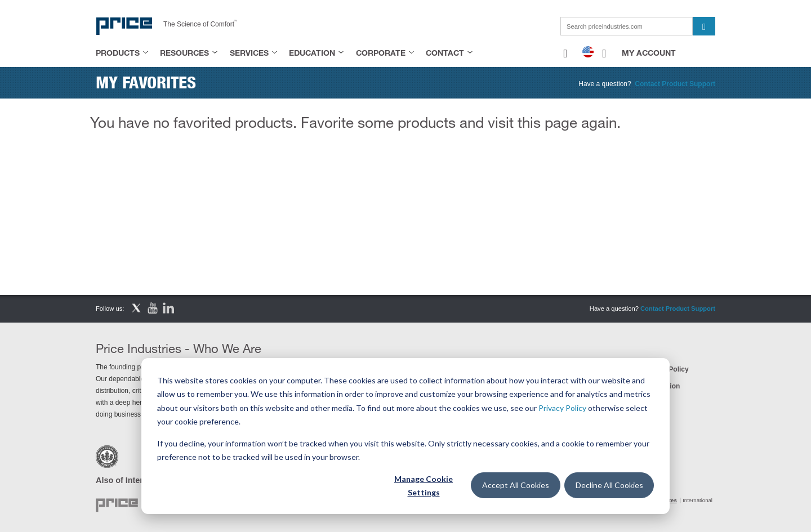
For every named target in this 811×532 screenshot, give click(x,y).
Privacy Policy (562, 408)
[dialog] (405, 436)
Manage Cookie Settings (424, 486)
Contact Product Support (675, 84)
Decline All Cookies (609, 485)
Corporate (381, 53)
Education (312, 53)
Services (249, 53)
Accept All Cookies (516, 485)
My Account (649, 53)
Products (118, 53)
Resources (184, 53)
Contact (445, 53)
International (698, 500)
